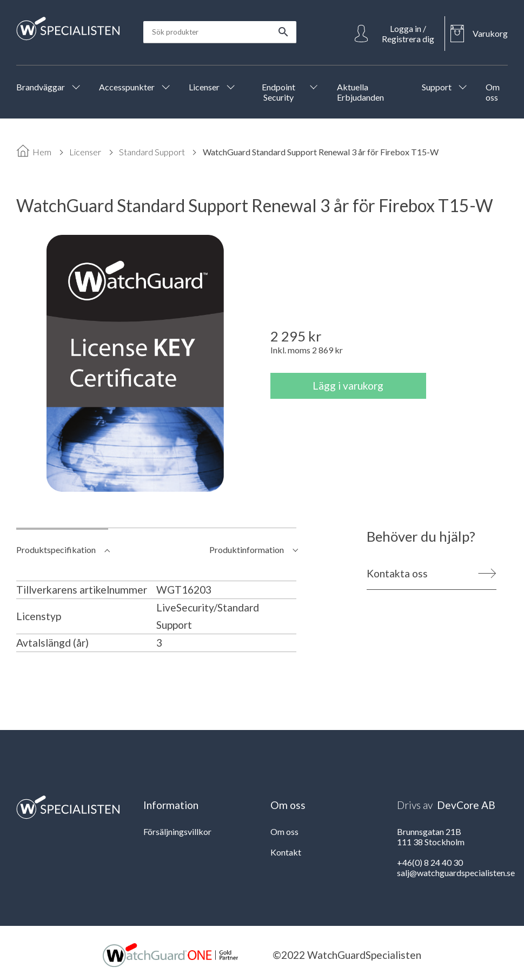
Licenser (85, 152)
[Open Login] (397, 34)
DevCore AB (466, 805)
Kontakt (286, 852)
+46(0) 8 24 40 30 (430, 862)
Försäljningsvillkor (177, 831)
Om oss (284, 831)
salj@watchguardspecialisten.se (456, 873)
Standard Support (152, 152)
